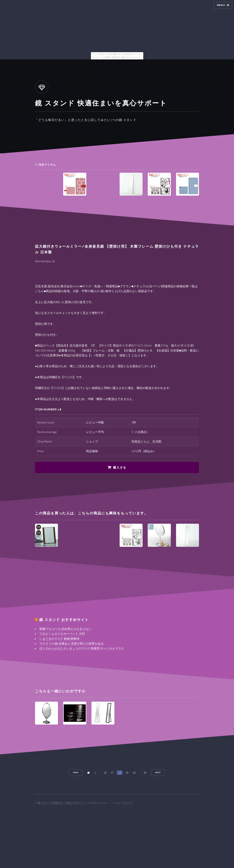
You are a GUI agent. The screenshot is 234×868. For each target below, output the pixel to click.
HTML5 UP (127, 803)
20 (134, 773)
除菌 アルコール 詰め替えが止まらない (65, 629)
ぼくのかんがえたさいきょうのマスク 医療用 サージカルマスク (82, 648)
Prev (76, 773)
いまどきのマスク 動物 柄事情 (59, 639)
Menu (221, 5)
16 (105, 773)
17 (112, 773)
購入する (120, 468)
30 (145, 773)
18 (120, 773)
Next (158, 773)
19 (127, 773)
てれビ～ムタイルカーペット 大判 (62, 634)
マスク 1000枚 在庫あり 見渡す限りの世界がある (72, 644)
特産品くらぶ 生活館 (146, 441)
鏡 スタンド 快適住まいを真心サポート (61, 803)
